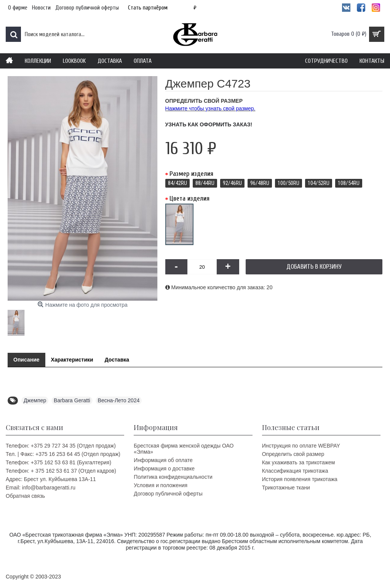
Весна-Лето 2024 (119, 400)
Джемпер (35, 400)
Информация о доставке (164, 468)
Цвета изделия (189, 198)
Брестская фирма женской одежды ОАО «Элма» (184, 449)
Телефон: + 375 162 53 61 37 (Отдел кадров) (61, 471)
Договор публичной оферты (168, 494)
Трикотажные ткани (286, 488)
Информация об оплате (163, 460)
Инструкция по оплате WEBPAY (301, 446)
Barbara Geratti (72, 400)
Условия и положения (161, 485)
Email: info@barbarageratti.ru (41, 488)
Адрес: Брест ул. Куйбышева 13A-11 (51, 479)
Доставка (117, 360)
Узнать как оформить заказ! (209, 124)
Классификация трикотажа (295, 471)
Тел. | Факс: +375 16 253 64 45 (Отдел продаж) (63, 454)
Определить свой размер (293, 454)
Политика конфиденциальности (173, 477)
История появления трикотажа (300, 479)
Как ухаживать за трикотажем (299, 462)
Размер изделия (191, 174)
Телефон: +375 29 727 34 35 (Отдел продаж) (61, 446)
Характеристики (72, 360)
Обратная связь (25, 496)
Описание (26, 360)
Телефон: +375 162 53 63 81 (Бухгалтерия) (58, 462)
